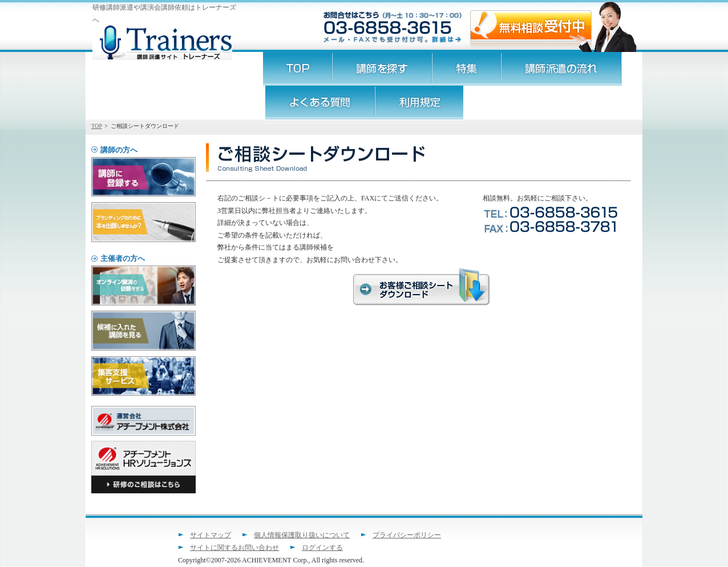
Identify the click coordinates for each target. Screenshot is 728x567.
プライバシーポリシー (407, 535)
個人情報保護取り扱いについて (302, 535)
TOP (96, 126)
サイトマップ (211, 535)
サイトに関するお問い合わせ (234, 548)
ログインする (322, 548)
